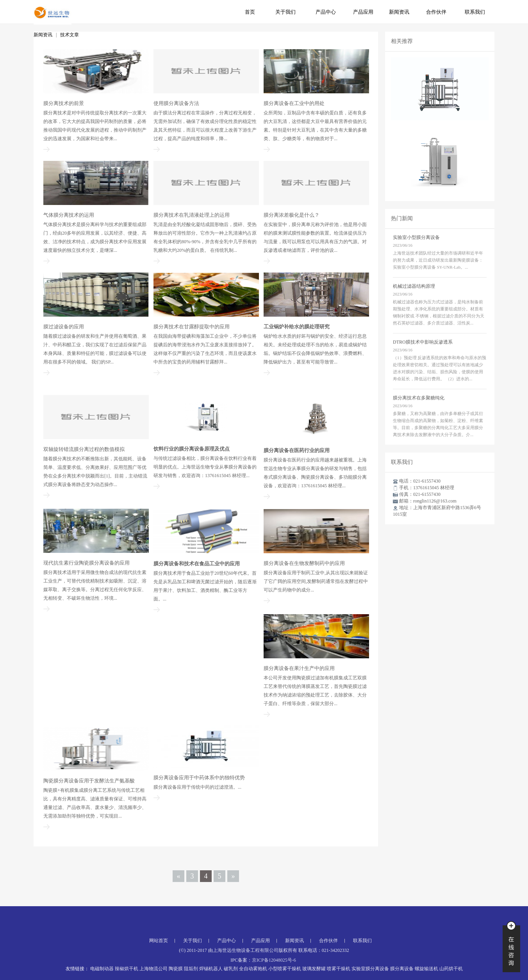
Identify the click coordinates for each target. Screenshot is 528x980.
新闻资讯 (399, 12)
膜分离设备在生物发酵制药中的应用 (304, 631)
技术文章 (70, 35)
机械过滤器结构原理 (414, 286)
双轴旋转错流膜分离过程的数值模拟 (84, 515)
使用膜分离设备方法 (176, 103)
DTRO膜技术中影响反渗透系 (423, 342)
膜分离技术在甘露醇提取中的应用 (192, 327)
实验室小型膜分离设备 (416, 237)
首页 (250, 12)
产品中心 (326, 12)
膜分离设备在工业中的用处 (294, 103)
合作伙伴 (436, 12)
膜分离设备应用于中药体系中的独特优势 (199, 835)
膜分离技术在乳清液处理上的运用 (192, 215)
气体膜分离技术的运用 (69, 215)
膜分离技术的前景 (64, 103)
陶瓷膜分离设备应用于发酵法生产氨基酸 (89, 856)
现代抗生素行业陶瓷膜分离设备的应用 (87, 634)
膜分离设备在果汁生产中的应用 (299, 743)
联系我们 (475, 12)
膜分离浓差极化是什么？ (292, 215)
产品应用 (363, 12)
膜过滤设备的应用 (64, 327)
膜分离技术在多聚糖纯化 (419, 398)
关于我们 (285, 12)
